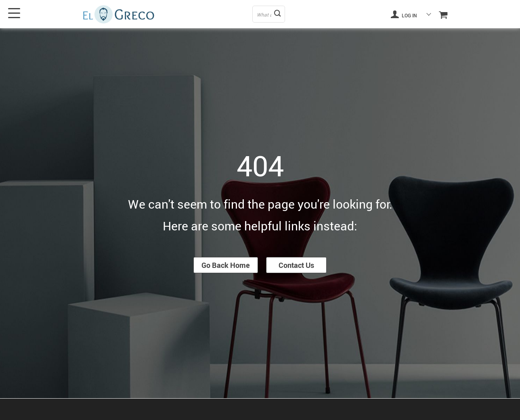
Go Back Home (226, 265)
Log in (404, 14)
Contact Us (296, 265)
